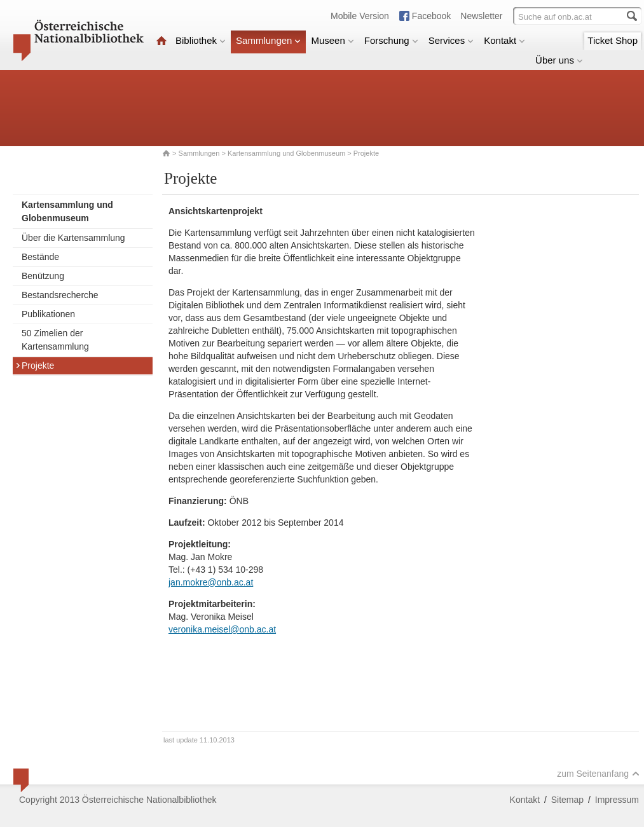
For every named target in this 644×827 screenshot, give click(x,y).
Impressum (617, 800)
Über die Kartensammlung (73, 238)
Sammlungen (268, 40)
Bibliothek (201, 40)
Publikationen (48, 314)
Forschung (391, 40)
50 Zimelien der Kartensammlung (55, 340)
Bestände (40, 257)
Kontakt (504, 40)
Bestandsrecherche (60, 295)
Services (451, 40)
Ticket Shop (613, 40)
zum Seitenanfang (598, 774)
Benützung (43, 276)
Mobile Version (360, 16)
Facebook (431, 16)
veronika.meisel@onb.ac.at (222, 629)
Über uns (559, 60)
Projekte (35, 366)
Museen (332, 40)
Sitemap (567, 800)
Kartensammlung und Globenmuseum (286, 153)
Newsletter (481, 16)
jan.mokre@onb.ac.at (211, 582)
